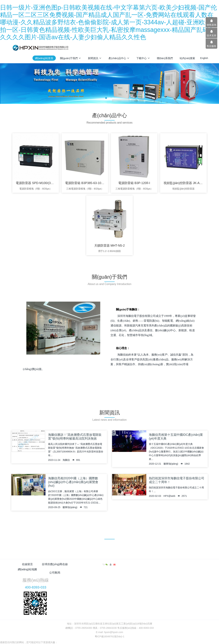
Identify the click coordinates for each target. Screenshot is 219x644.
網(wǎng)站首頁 (44, 58)
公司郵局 (126, 564)
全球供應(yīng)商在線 (60, 564)
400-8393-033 (167, 574)
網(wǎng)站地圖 (93, 564)
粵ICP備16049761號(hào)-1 (110, 623)
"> (196, 565)
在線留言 (27, 564)
